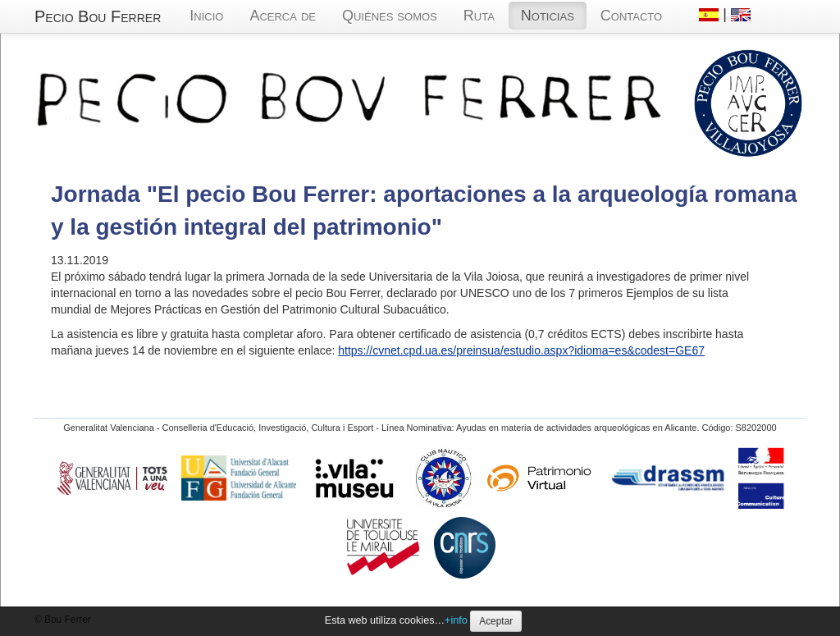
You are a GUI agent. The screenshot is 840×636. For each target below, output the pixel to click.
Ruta (479, 16)
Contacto (631, 16)
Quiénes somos (390, 16)
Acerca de (283, 16)
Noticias (548, 16)
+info (456, 620)
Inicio (206, 16)
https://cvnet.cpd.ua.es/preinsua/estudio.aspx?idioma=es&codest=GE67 (521, 350)
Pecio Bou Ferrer (98, 16)
